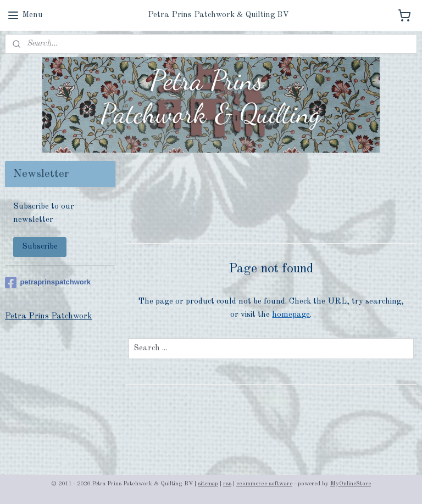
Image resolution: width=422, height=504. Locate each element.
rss (227, 484)
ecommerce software (264, 484)
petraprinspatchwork (48, 283)
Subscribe (40, 247)
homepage (291, 314)
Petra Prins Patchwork (48, 317)
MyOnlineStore (351, 484)
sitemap (208, 484)
